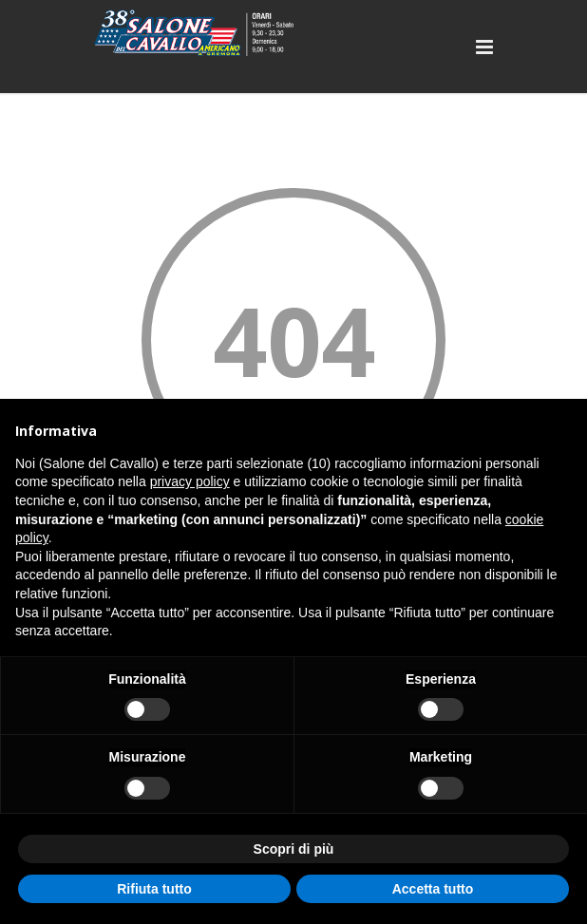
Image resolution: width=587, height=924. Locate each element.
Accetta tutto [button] (433, 889)
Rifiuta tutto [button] (154, 889)
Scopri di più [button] (294, 849)
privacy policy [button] (190, 481)
